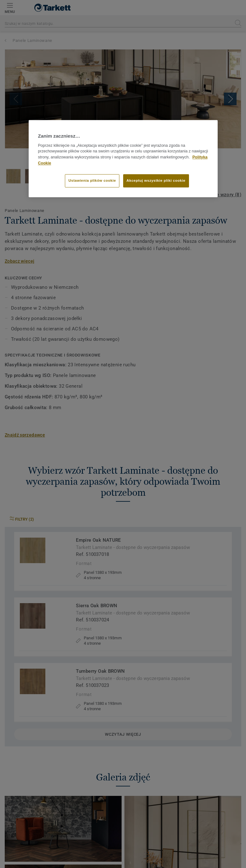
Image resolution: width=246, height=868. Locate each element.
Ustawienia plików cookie (92, 180)
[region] (123, 159)
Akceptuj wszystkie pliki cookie (156, 180)
